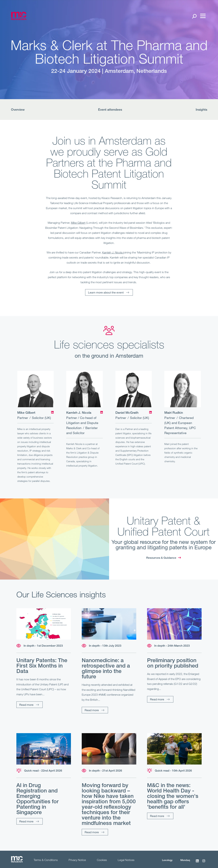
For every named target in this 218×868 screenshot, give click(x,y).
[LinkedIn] (52, 412)
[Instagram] (204, 863)
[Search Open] (194, 16)
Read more (26, 705)
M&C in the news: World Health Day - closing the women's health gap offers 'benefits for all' (173, 796)
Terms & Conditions (46, 860)
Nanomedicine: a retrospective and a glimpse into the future (106, 668)
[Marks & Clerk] (19, 19)
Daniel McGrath (127, 412)
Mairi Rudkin (174, 412)
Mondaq (185, 860)
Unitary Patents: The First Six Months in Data (42, 666)
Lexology (167, 860)
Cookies (102, 860)
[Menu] (202, 16)
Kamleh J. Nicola (113, 252)
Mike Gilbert (78, 223)
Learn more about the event (106, 292)
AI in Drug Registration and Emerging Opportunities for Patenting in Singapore (38, 799)
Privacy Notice (77, 860)
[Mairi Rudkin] (183, 389)
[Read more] (44, 624)
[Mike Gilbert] (36, 389)
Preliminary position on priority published (173, 663)
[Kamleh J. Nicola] (85, 389)
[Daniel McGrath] (134, 389)
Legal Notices (126, 860)
